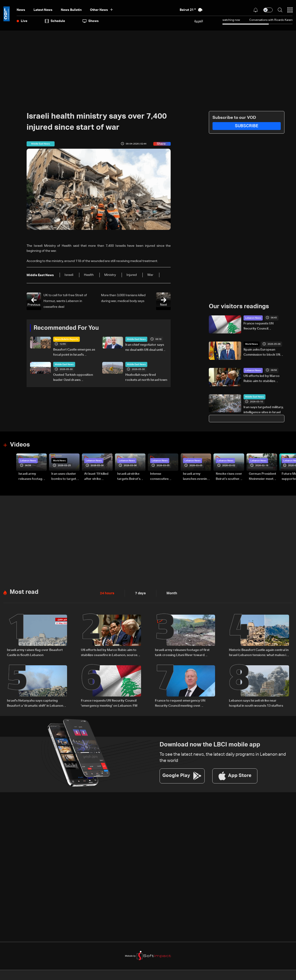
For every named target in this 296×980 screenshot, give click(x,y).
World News (251, 344)
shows (91, 21)
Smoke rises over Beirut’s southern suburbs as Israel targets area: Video (229, 476)
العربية (199, 21)
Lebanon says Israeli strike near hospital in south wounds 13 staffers (256, 702)
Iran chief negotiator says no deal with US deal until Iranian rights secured (145, 348)
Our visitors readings (239, 306)
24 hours (107, 593)
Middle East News (136, 339)
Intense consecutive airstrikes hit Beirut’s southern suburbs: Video (163, 476)
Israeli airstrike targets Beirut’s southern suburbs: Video (131, 476)
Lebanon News (253, 318)
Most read (24, 591)
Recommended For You (66, 328)
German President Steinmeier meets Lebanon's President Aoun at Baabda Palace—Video (262, 476)
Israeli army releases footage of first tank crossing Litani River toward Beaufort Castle (31, 476)
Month (170, 593)
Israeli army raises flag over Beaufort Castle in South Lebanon (35, 652)
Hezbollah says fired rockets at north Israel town (146, 377)
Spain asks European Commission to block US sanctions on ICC (262, 353)
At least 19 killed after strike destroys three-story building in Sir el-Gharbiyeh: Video (97, 476)
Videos (20, 444)
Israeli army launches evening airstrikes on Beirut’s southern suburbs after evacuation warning (196, 476)
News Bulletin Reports (66, 339)
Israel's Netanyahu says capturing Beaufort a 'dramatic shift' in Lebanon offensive (35, 702)
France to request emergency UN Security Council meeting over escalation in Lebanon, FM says (180, 702)
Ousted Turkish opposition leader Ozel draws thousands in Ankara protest (73, 378)
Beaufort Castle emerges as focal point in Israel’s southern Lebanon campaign (74, 353)
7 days (139, 593)
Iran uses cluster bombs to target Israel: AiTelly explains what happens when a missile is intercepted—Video (64, 476)
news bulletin (71, 10)
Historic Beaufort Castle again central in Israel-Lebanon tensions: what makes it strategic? (259, 652)
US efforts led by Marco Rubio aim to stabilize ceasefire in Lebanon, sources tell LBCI (262, 379)
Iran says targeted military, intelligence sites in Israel (264, 410)
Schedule (55, 21)
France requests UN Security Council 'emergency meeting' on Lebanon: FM (262, 326)
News (21, 10)
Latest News (43, 10)
